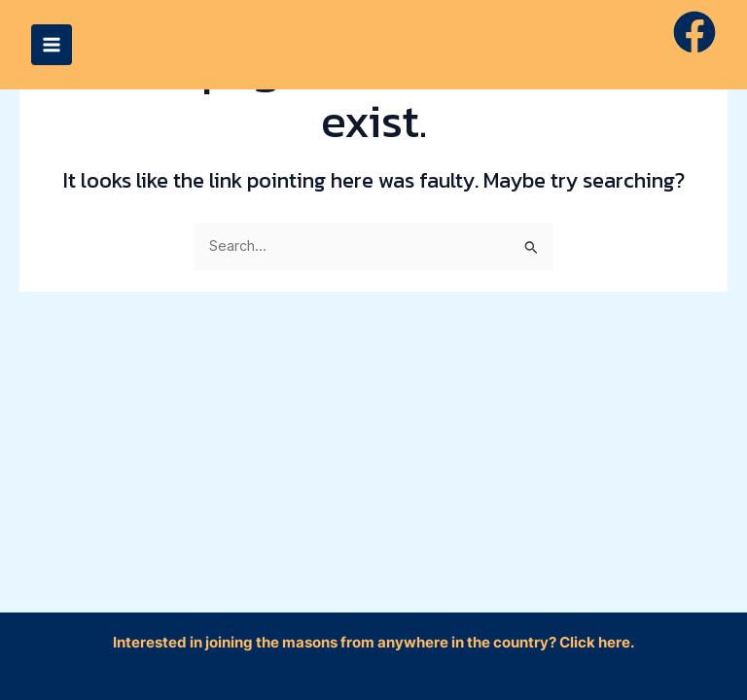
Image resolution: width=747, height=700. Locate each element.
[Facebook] (694, 32)
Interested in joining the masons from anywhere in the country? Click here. (373, 643)
